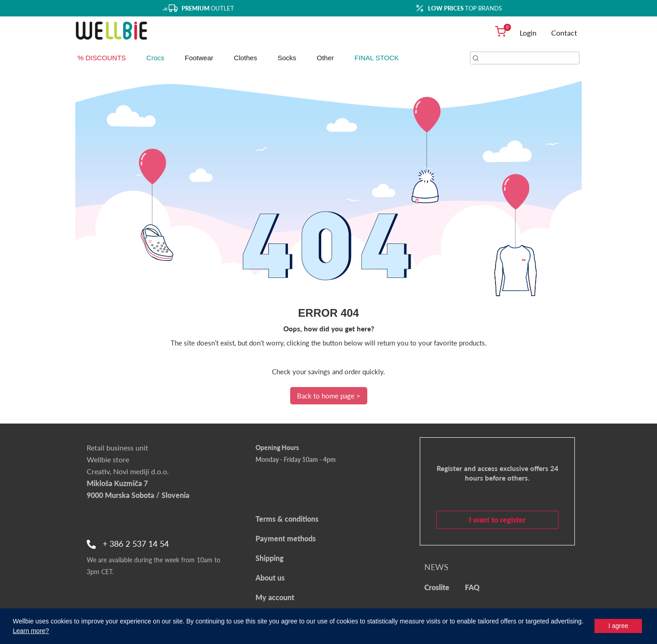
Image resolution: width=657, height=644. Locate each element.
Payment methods (286, 538)
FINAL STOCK (377, 58)
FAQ (472, 587)
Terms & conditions (287, 519)
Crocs (155, 58)
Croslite (437, 587)
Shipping (270, 558)
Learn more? (31, 631)
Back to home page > (329, 396)
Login (528, 33)
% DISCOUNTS (102, 58)
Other (325, 58)
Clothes (246, 58)
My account (275, 597)
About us (270, 578)
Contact (564, 33)
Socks (287, 58)
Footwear (199, 58)
